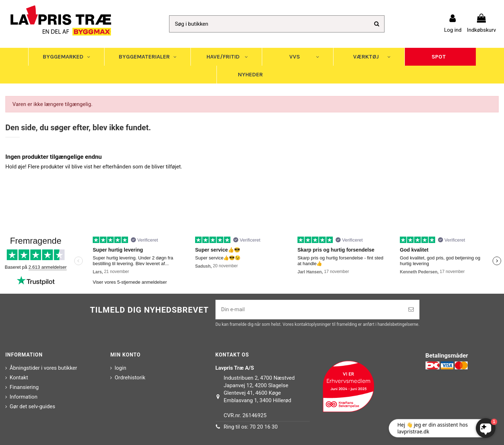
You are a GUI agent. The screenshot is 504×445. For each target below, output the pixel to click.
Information (24, 397)
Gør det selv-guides (32, 406)
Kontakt (19, 378)
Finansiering (24, 387)
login (120, 368)
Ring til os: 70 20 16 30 (251, 427)
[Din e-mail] (309, 310)
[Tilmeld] (411, 310)
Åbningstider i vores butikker (43, 368)
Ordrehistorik (130, 378)
